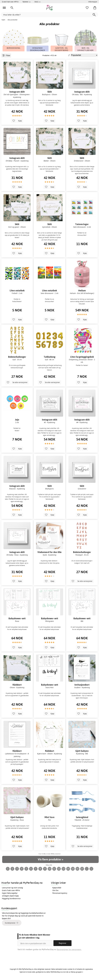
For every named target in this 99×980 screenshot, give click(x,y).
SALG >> (37, 2)
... (87, 869)
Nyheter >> (27, 2)
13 (64, 869)
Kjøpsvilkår (57, 888)
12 (59, 869)
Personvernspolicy (60, 893)
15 (73, 869)
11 (54, 869)
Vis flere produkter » (50, 859)
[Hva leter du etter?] (49, 15)
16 (77, 869)
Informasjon (93, 2)
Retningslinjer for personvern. (69, 949)
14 (68, 869)
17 (82, 869)
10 (50, 869)
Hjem (3, 20)
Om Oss (55, 890)
